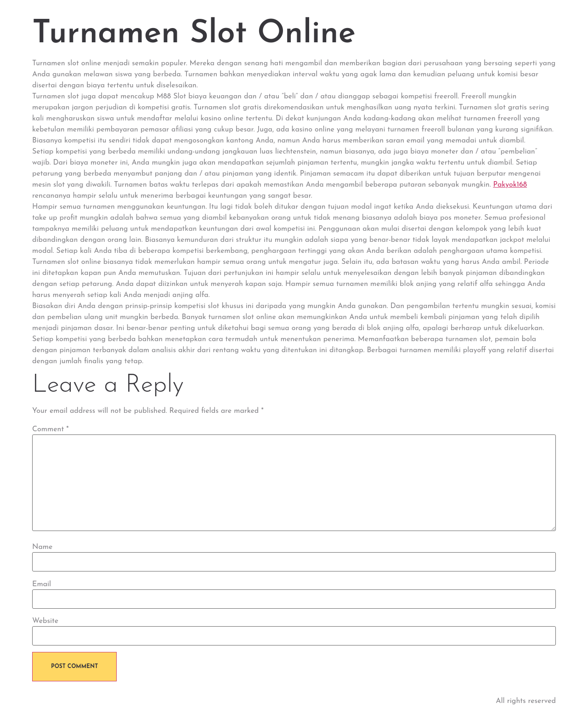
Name (42, 547)
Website (45, 621)
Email (42, 584)
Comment (51, 429)
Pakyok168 (510, 185)
